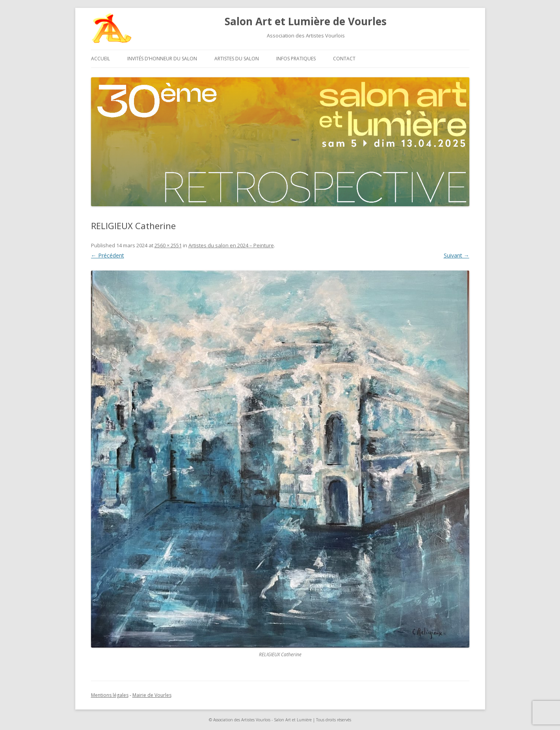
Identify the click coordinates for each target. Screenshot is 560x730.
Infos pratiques (296, 59)
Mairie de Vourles (152, 695)
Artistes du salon (237, 59)
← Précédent (108, 255)
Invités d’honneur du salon (162, 59)
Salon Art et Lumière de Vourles (306, 21)
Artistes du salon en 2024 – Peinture (231, 245)
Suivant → (457, 255)
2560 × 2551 (168, 245)
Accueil (100, 59)
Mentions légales (110, 695)
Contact (344, 59)
